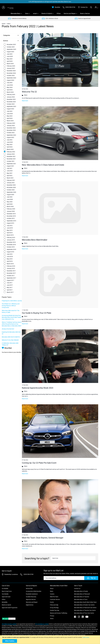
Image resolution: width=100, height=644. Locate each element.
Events (52, 600)
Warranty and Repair (32, 600)
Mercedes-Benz (16, 14)
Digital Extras (30, 603)
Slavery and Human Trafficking (59, 611)
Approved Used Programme (10, 605)
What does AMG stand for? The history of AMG (11, 312)
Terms (52, 616)
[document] (50, 640)
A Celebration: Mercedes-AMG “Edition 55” (10, 350)
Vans (27, 14)
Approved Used (6, 594)
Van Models (5, 592)
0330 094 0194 (28, 572)
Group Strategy (54, 605)
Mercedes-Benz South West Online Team (85, 600)
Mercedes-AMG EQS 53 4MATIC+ (8, 342)
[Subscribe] (91, 576)
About (52, 586)
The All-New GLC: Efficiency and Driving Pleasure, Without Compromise (11, 307)
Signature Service (31, 597)
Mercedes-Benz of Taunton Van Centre (85, 608)
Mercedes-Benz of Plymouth (82, 592)
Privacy (52, 614)
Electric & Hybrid (47, 14)
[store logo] (8, 7)
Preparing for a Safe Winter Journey (9, 301)
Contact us (77, 586)
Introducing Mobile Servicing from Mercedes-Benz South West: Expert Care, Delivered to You (10, 319)
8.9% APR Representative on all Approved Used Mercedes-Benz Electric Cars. (50, 2)
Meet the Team (54, 594)
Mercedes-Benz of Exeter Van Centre (84, 603)
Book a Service (85, 14)
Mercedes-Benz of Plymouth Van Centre (85, 605)
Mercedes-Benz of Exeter (81, 589)
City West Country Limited (9, 622)
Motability (5, 600)
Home (4, 24)
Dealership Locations (11, 572)
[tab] (96, 7)
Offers (59, 14)
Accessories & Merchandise (34, 589)
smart (35, 14)
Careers (52, 592)
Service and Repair (70, 14)
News (52, 589)
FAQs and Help (54, 603)
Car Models (5, 586)
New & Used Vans (7, 589)
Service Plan (29, 586)
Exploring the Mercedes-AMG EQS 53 (10, 337)
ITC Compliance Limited (42, 622)
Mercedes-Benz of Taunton (82, 594)
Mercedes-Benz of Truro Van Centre (84, 611)
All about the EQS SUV (8, 333)
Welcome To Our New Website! (10, 346)
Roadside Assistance (32, 592)
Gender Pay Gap (55, 608)
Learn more (86, 637)
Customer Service (55, 597)
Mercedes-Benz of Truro (81, 597)
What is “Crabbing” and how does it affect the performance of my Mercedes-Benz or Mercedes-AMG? (10, 328)
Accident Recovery (31, 594)
